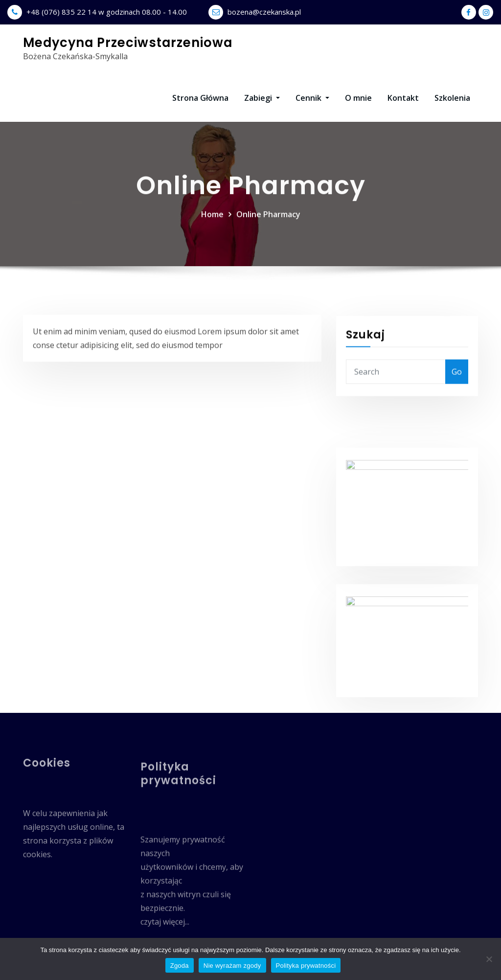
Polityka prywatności (306, 966)
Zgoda (180, 966)
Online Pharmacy (268, 240)
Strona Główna (200, 98)
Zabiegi (262, 98)
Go (457, 414)
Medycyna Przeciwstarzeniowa (128, 43)
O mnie (358, 98)
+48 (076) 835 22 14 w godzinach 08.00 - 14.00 (107, 12)
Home (212, 240)
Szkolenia (452, 98)
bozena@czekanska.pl (264, 12)
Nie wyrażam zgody (232, 966)
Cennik (312, 98)
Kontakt (403, 98)
